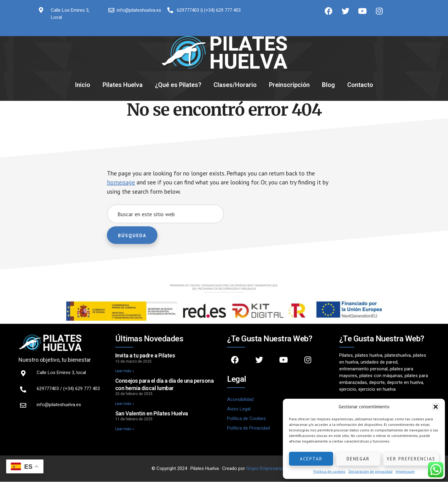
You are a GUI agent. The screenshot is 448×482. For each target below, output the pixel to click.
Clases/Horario (235, 85)
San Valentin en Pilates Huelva (152, 414)
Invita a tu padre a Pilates (145, 356)
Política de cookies (329, 471)
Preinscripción (289, 85)
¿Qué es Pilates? (178, 85)
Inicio (83, 85)
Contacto (360, 85)
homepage (121, 183)
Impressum (405, 471)
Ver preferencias (411, 459)
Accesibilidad (240, 400)
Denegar (358, 459)
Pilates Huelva (123, 85)
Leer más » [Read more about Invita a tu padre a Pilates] (125, 372)
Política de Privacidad (248, 429)
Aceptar (311, 459)
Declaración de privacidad (371, 471)
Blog (328, 85)
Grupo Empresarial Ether (271, 469)
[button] (436, 407)
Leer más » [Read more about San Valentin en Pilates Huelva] (125, 429)
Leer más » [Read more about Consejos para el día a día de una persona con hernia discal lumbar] (125, 404)
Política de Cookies (246, 419)
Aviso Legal (239, 410)
